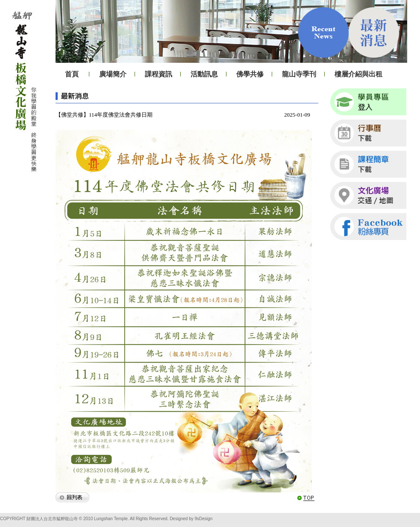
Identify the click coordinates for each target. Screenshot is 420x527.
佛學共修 (250, 74)
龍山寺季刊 (299, 74)
